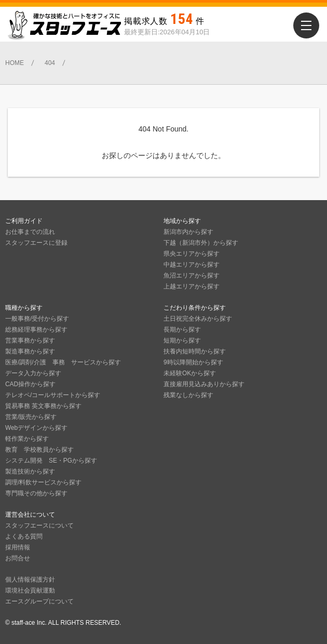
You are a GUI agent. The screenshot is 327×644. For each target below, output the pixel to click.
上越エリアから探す (192, 286)
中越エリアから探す (192, 265)
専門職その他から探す (36, 493)
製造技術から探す (30, 471)
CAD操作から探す (30, 384)
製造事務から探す (30, 351)
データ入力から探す (33, 373)
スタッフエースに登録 (36, 243)
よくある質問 (24, 536)
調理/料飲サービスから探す (43, 482)
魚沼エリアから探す (192, 275)
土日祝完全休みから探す (198, 319)
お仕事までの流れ (30, 232)
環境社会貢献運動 (30, 590)
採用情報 (18, 547)
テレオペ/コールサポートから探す (53, 395)
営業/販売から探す (31, 417)
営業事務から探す (30, 340)
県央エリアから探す (192, 254)
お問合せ (18, 558)
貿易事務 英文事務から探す (43, 406)
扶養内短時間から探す (195, 351)
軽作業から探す (27, 439)
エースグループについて (39, 601)
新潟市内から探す (188, 232)
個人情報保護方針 (30, 580)
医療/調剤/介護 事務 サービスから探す (63, 362)
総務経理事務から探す (36, 330)
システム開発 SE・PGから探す (51, 461)
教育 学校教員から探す (39, 450)
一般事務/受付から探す (37, 319)
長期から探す (182, 330)
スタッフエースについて (39, 525)
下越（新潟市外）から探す (201, 243)
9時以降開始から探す (193, 362)
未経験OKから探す (190, 373)
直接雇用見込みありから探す (204, 384)
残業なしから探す (188, 395)
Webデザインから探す (36, 428)
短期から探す (182, 340)
